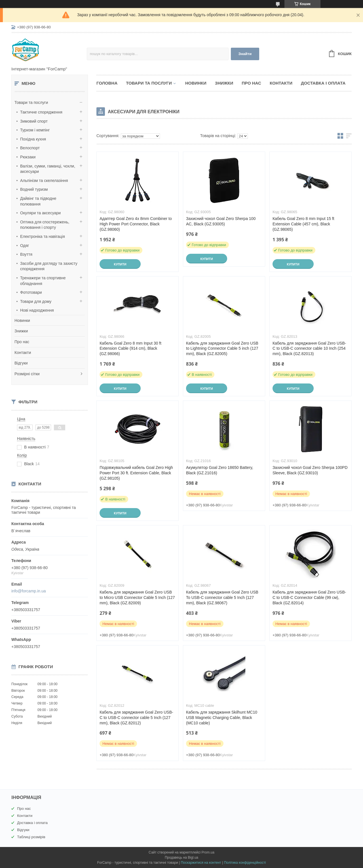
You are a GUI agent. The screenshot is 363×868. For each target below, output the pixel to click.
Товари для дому (36, 301)
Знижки (21, 331)
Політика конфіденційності (245, 863)
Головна (107, 83)
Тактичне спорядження (41, 112)
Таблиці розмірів (31, 837)
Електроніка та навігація (43, 236)
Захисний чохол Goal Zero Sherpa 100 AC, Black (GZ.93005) (221, 221)
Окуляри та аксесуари (40, 213)
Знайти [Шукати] (245, 54)
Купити (120, 264)
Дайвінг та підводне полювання (38, 201)
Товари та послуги (31, 102)
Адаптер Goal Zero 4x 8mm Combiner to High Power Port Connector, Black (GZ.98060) (136, 224)
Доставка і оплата (323, 83)
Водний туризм (34, 189)
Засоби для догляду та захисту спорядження (49, 266)
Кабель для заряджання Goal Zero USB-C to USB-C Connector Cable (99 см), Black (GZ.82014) (309, 597)
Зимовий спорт (34, 121)
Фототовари (31, 292)
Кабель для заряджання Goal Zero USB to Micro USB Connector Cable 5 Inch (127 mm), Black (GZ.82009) (137, 597)
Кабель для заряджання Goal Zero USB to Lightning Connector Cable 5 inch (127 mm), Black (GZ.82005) (222, 349)
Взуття (26, 254)
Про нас (22, 342)
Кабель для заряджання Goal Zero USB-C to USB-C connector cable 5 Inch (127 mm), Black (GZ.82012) (136, 718)
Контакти (23, 353)
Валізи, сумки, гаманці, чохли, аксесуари (48, 169)
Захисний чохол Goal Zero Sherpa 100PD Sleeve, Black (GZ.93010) (310, 470)
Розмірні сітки (27, 374)
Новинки (22, 320)
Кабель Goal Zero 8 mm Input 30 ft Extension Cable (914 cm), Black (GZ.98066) (130, 349)
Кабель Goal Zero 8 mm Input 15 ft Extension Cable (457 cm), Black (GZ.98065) (303, 224)
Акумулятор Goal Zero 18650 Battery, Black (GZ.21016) (220, 470)
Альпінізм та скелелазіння (44, 181)
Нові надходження (37, 310)
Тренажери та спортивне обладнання (43, 281)
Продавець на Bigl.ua (181, 857)
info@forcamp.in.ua (29, 591)
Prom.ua (208, 852)
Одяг (25, 246)
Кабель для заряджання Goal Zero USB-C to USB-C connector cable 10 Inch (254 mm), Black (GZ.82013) (309, 349)
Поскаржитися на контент (201, 863)
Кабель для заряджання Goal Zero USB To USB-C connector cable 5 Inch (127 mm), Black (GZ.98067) (222, 597)
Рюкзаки (28, 157)
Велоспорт (30, 148)
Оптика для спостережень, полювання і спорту (45, 225)
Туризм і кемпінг (35, 130)
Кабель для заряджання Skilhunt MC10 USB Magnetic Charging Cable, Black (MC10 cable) (222, 718)
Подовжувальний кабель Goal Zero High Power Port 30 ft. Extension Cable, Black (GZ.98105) (136, 473)
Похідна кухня (33, 139)
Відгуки (21, 363)
